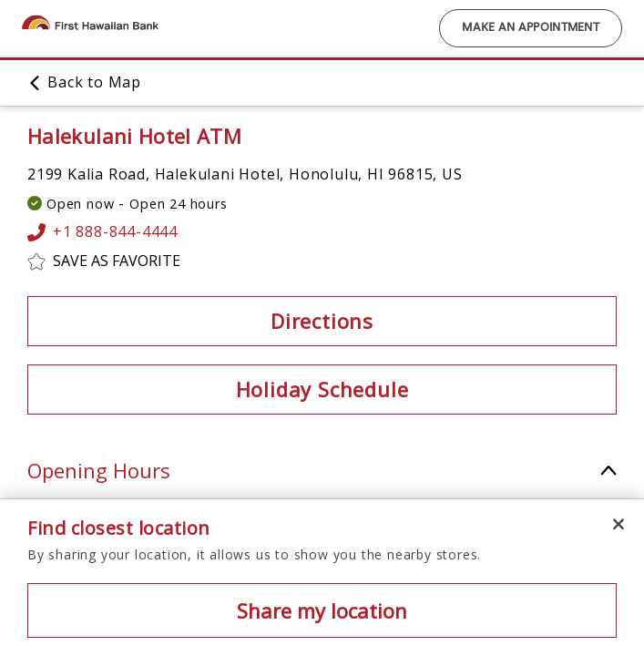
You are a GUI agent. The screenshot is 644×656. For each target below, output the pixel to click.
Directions (322, 321)
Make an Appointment (531, 28)
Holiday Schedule (322, 389)
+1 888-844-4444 (102, 232)
